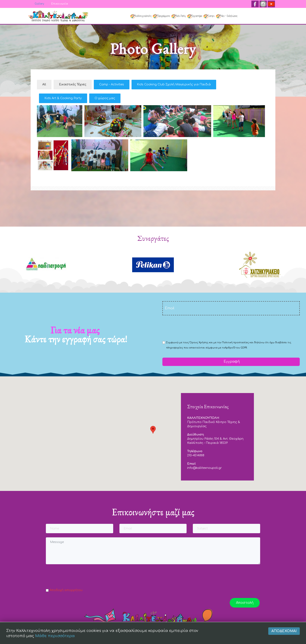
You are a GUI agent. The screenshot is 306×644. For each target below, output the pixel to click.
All (44, 84)
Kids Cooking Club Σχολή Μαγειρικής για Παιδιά (174, 84)
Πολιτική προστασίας (235, 343)
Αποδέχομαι (284, 633)
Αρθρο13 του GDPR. (236, 348)
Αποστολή (245, 603)
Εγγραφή (231, 362)
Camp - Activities (112, 84)
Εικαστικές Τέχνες (73, 84)
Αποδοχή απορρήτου (66, 590)
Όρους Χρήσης (199, 343)
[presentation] (194, 328)
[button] (153, 430)
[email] (231, 308)
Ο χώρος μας (105, 98)
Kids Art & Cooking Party (63, 98)
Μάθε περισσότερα (55, 638)
